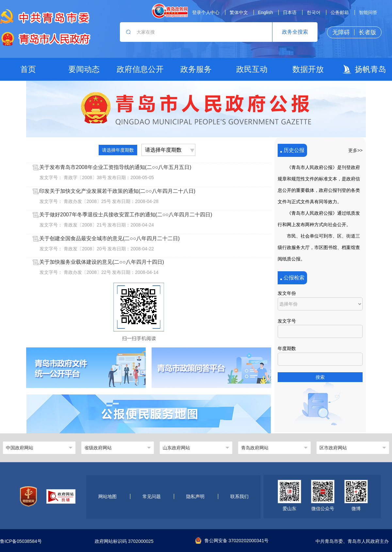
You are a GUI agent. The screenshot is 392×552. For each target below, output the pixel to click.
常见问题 (152, 496)
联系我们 (239, 496)
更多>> (355, 150)
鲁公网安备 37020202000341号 (232, 541)
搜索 (320, 377)
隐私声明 (195, 496)
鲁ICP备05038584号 (21, 541)
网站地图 (107, 496)
